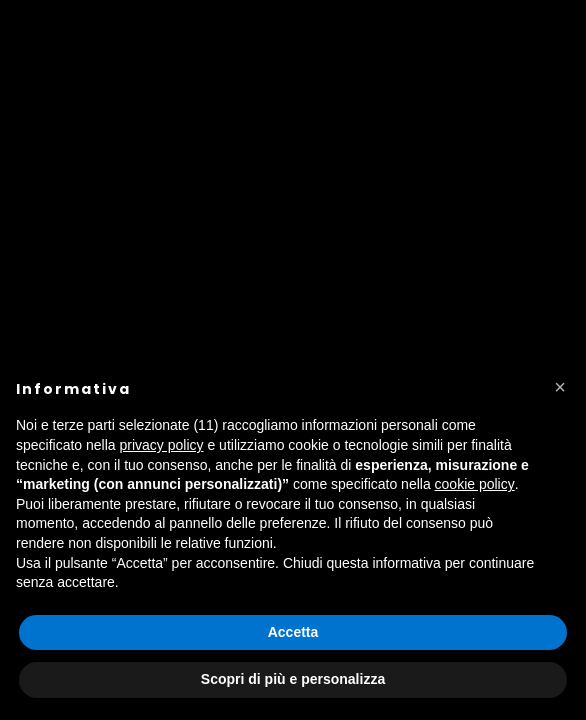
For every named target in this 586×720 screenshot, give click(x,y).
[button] (560, 387)
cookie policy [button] (475, 484)
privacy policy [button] (162, 445)
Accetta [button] (293, 632)
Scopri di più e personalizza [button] (293, 679)
